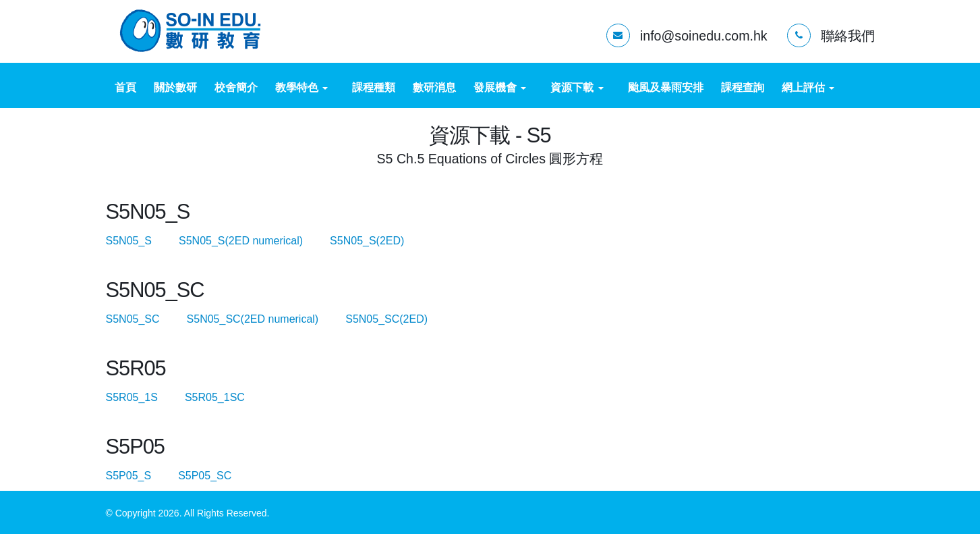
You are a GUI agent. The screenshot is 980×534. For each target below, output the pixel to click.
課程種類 (374, 87)
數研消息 (434, 87)
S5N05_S (141, 241)
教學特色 (301, 87)
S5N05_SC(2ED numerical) (265, 319)
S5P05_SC (217, 476)
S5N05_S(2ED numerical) (253, 241)
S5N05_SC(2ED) (386, 319)
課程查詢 (743, 87)
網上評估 (808, 87)
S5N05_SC (145, 319)
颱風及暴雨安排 (666, 87)
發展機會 (500, 87)
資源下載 (577, 87)
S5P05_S (141, 476)
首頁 (125, 87)
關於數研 (175, 87)
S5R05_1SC (227, 397)
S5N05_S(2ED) (367, 241)
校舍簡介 (236, 87)
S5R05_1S (144, 397)
